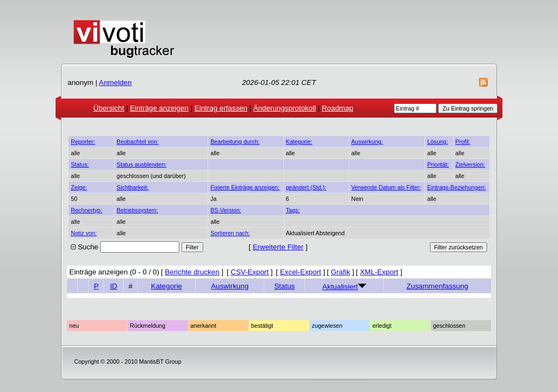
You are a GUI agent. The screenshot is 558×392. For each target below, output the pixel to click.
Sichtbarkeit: (133, 187)
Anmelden (116, 82)
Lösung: (438, 142)
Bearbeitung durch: (235, 142)
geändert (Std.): (306, 187)
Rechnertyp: (86, 210)
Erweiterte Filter (278, 247)
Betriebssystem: (137, 210)
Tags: (293, 210)
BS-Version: (226, 210)
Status (284, 286)
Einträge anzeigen (159, 108)
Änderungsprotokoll (285, 108)
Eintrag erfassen (221, 108)
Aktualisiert (340, 287)
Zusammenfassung (437, 286)
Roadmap (337, 108)
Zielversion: (470, 164)
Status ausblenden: (141, 164)
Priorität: (438, 164)
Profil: (463, 142)
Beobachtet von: (138, 142)
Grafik (341, 272)
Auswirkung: (367, 142)
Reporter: (83, 142)
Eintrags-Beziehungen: (457, 187)
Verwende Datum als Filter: (386, 187)
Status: (80, 164)
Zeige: (79, 187)
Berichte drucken (192, 272)
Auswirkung (230, 286)
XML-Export (379, 272)
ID (114, 286)
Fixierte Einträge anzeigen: (245, 187)
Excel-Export (301, 272)
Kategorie (166, 286)
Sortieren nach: (230, 233)
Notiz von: (84, 233)
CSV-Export (250, 272)
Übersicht (108, 108)
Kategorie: (299, 142)
